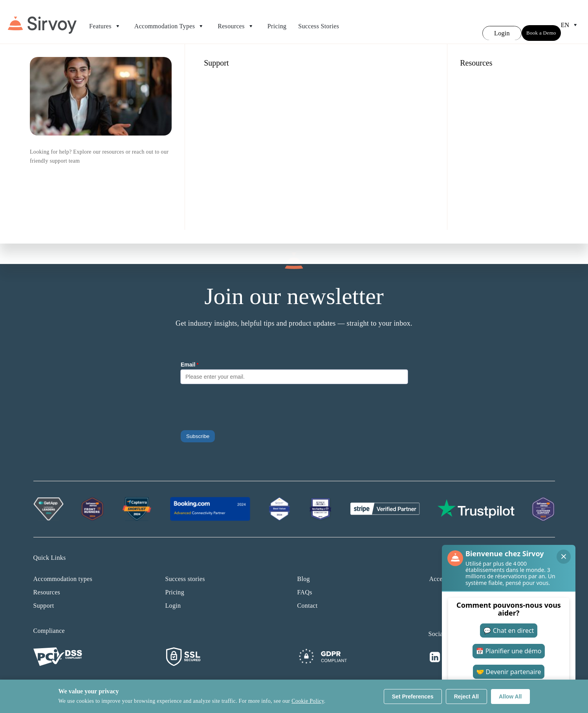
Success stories (185, 569)
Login (173, 596)
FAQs (305, 583)
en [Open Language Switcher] (571, 20)
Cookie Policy (308, 701)
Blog (304, 569)
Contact (308, 596)
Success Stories (319, 21)
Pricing (277, 21)
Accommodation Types (170, 22)
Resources (237, 22)
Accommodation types (63, 569)
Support (44, 596)
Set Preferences (413, 697)
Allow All (510, 697)
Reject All (466, 697)
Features (106, 22)
